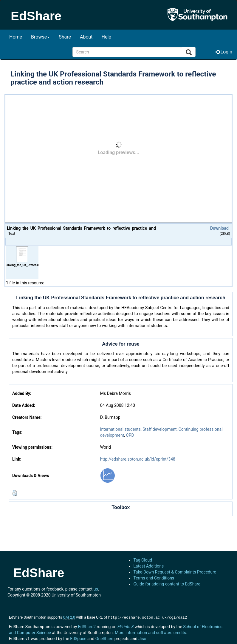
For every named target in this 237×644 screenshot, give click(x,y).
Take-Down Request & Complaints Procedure (175, 572)
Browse (40, 37)
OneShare (104, 638)
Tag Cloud (143, 560)
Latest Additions (149, 566)
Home (16, 37)
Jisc (142, 638)
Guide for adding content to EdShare (167, 584)
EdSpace (78, 638)
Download (219, 228)
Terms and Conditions (154, 578)
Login (224, 52)
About (86, 37)
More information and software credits (150, 632)
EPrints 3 (126, 626)
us (96, 589)
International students (120, 429)
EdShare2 (87, 626)
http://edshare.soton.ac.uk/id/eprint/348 (138, 459)
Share (65, 37)
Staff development (159, 429)
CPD (130, 435)
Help (107, 37)
